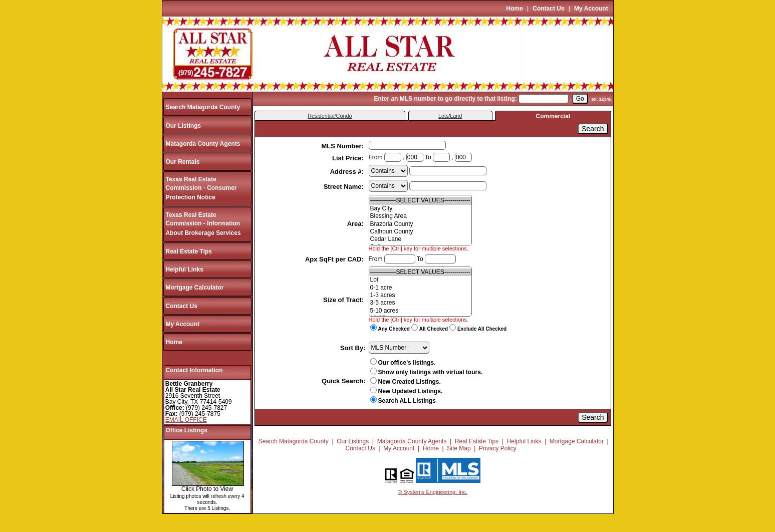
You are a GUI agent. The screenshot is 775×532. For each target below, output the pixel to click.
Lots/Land (450, 116)
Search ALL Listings (403, 401)
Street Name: (345, 187)
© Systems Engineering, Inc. (433, 492)
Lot (420, 280)
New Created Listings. (406, 382)
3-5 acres (420, 303)
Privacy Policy (498, 448)
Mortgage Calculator (195, 288)
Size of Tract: (344, 300)
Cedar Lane (420, 239)
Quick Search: (343, 381)
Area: (356, 224)
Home (515, 9)
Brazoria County (420, 224)
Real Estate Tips (189, 251)
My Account (591, 9)
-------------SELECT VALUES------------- (420, 201)
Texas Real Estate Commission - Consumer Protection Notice (201, 189)
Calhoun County (420, 232)
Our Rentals (183, 162)
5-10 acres (420, 311)
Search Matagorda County (203, 107)
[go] (580, 99)
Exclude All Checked (482, 329)
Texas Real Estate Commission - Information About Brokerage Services (203, 224)
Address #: (348, 172)
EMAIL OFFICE (186, 420)
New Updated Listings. (407, 391)
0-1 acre (420, 288)
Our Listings (184, 126)
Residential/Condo (330, 116)
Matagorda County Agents (203, 144)
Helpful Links (185, 270)
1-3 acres (420, 295)
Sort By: (353, 348)
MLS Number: (343, 146)
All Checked (434, 329)
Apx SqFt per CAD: (335, 259)
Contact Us (548, 9)
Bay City (420, 209)
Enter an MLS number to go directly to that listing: (445, 99)
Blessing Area (420, 216)
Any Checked (394, 329)
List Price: (349, 158)
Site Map (459, 448)
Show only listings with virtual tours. (427, 372)
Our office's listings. (403, 363)
